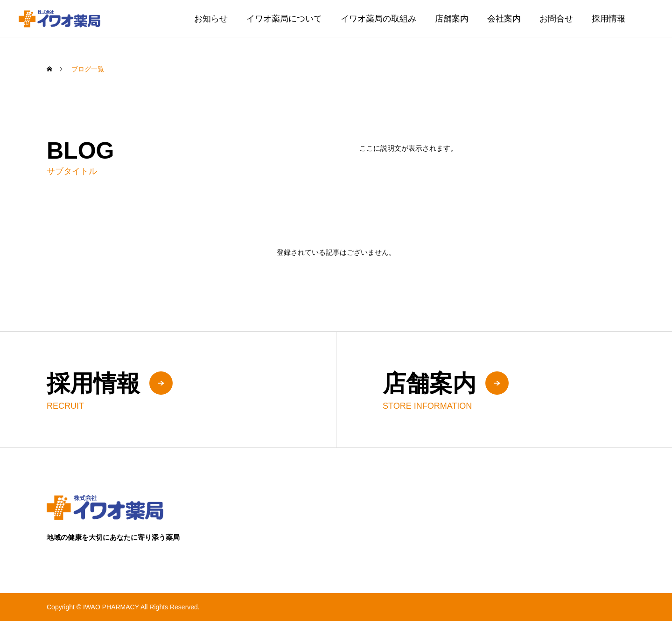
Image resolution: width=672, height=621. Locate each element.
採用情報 (609, 19)
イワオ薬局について (284, 19)
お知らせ (211, 19)
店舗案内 (452, 19)
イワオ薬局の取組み (378, 19)
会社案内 (504, 19)
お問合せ (556, 19)
